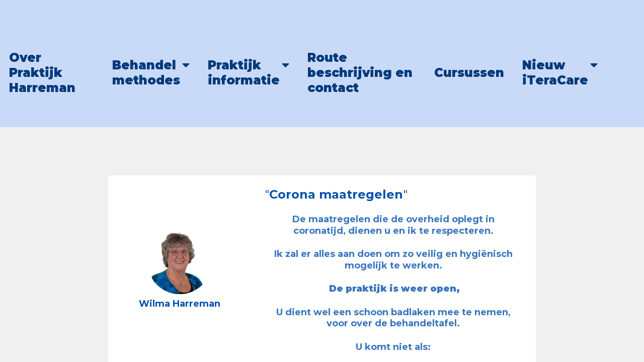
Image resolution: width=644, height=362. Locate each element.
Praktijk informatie (244, 73)
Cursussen (469, 73)
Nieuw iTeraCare (555, 73)
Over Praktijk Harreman (42, 73)
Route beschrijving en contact (360, 73)
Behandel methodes (146, 73)
